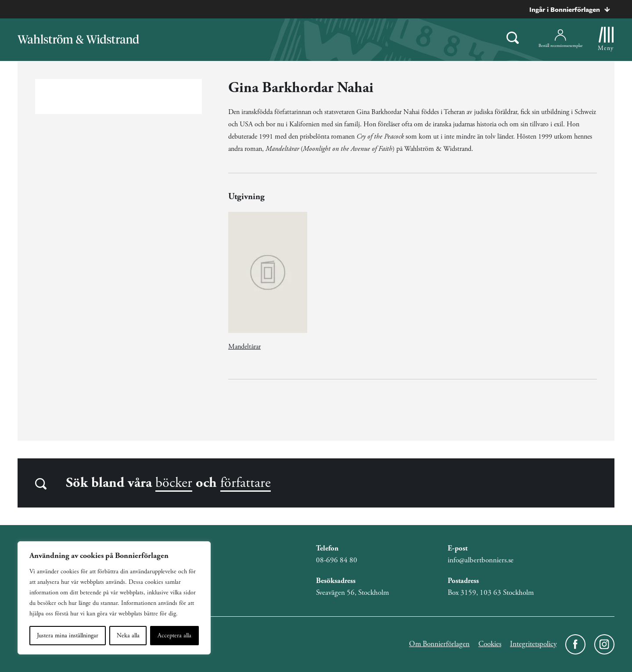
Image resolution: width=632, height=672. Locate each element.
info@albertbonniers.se (481, 560)
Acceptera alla (174, 636)
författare (246, 483)
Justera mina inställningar (68, 636)
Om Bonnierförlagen (439, 644)
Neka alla (128, 636)
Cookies (490, 644)
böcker (174, 483)
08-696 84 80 (337, 560)
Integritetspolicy (533, 644)
